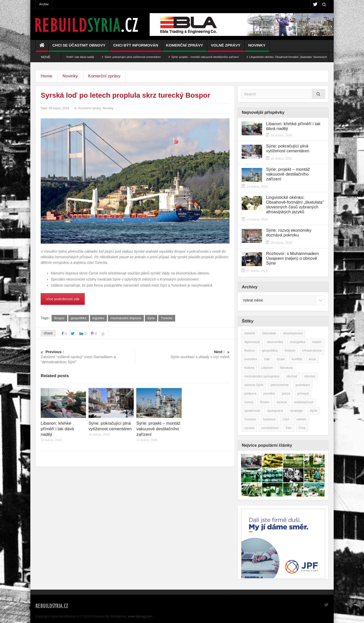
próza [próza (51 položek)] (286, 393)
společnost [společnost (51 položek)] (252, 411)
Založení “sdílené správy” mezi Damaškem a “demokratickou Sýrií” (88, 357)
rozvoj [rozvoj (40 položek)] (249, 402)
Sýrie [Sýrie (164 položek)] (314, 411)
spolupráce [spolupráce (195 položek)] (275, 411)
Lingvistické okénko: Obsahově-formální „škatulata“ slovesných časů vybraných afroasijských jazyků (295, 205)
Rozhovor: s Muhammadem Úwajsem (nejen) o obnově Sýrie (292, 258)
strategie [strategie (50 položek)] (297, 411)
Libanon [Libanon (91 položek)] (267, 368)
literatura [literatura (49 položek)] (287, 368)
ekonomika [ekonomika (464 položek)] (275, 342)
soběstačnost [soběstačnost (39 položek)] (304, 402)
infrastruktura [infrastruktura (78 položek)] (312, 350)
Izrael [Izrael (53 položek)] (281, 359)
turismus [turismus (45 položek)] (269, 419)
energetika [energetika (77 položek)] (298, 342)
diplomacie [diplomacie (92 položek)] (252, 342)
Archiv (44, 4)
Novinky (257, 47)
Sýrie (151, 318)
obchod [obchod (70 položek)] (292, 376)
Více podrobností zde (63, 299)
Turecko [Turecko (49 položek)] (250, 419)
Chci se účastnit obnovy (79, 47)
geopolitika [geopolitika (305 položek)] (270, 350)
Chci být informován (136, 47)
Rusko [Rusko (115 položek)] (265, 402)
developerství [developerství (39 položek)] (293, 333)
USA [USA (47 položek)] (286, 419)
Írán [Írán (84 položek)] (289, 428)
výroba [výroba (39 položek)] (249, 428)
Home (46, 76)
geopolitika (79, 318)
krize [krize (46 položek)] (312, 359)
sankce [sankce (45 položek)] (282, 402)
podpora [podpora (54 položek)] (250, 393)
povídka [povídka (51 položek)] (269, 393)
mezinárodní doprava (126, 318)
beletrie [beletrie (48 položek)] (250, 333)
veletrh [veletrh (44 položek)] (301, 419)
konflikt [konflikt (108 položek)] (297, 359)
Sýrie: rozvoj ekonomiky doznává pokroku (289, 233)
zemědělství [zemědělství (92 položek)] (270, 428)
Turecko (167, 318)
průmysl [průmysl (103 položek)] (303, 393)
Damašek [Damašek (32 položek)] (269, 333)
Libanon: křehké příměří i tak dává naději (75, 57)
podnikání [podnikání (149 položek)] (303, 385)
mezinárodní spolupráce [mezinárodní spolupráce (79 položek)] (262, 376)
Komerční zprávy (185, 47)
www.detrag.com (140, 616)
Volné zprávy (226, 47)
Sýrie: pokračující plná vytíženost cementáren (139, 57)
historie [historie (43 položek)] (290, 350)
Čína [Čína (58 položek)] (302, 428)
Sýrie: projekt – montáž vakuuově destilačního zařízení (211, 57)
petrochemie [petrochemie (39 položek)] (280, 385)
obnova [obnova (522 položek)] (310, 376)
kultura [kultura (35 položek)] (249, 368)
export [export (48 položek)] (317, 342)
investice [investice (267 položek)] (251, 359)
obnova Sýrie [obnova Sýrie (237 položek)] (254, 385)
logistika (98, 318)
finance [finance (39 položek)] (249, 350)
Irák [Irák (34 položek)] (267, 359)
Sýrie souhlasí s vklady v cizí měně (182, 354)
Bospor (59, 318)
